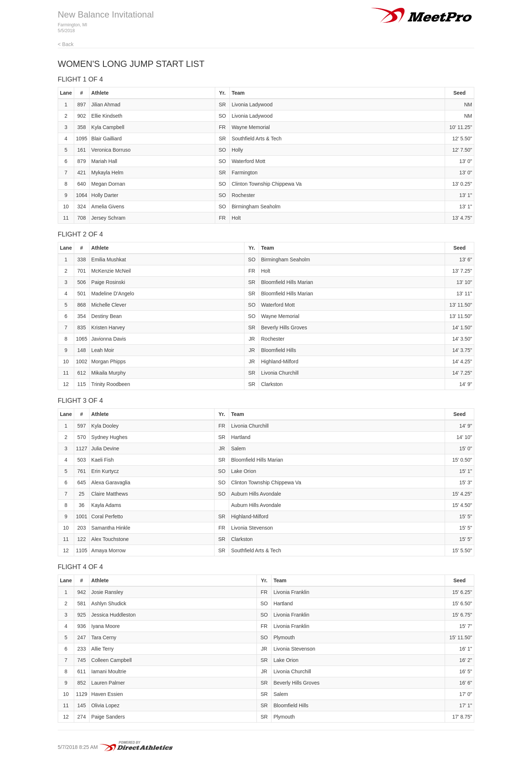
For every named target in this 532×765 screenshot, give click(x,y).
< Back (66, 44)
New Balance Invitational (106, 14)
